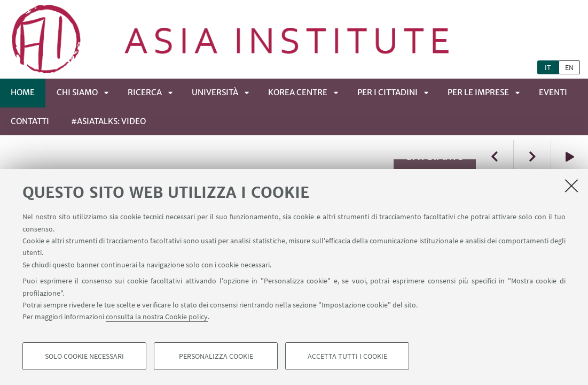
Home (23, 92)
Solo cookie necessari (84, 356)
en (569, 67)
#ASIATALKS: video (108, 121)
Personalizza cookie (216, 356)
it (548, 67)
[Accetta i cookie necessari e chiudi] (571, 186)
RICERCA (145, 92)
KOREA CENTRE (298, 92)
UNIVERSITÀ (215, 92)
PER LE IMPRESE (478, 92)
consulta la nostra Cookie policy (157, 317)
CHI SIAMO (77, 92)
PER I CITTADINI (387, 92)
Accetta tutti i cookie (347, 356)
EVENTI (553, 92)
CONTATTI (30, 121)
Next (532, 156)
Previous (495, 156)
